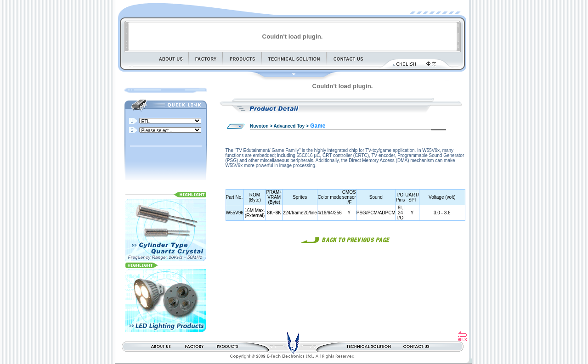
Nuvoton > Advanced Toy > (279, 126)
